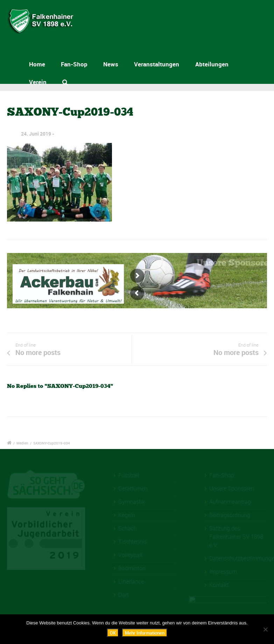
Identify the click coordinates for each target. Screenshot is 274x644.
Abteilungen (212, 64)
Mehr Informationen (145, 633)
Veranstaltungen (157, 64)
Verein (38, 82)
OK (113, 633)
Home (37, 64)
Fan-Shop (74, 64)
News (111, 64)
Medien (22, 443)
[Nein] (265, 629)
